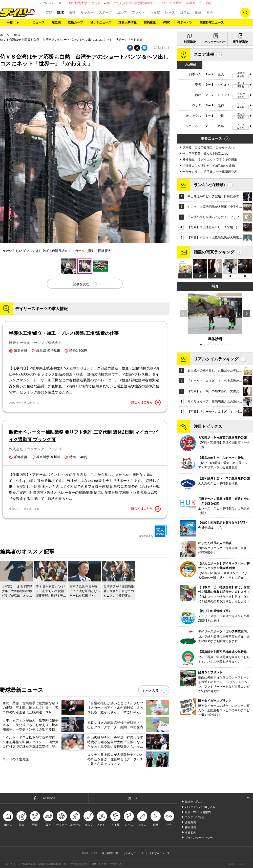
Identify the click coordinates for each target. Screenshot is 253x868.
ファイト (138, 13)
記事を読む (81, 284)
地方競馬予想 (78, 3)
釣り (209, 3)
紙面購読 (190, 42)
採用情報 (191, 827)
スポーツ (105, 13)
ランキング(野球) (209, 185)
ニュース (38, 22)
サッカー (87, 13)
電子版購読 (240, 42)
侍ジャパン (185, 22)
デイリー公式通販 (170, 3)
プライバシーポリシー (199, 838)
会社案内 (191, 822)
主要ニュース (211, 138)
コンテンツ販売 (195, 817)
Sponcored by (152, 531)
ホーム (5, 35)
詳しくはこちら (146, 403)
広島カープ (194, 3)
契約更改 (150, 22)
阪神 (72, 13)
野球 (60, 13)
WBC (167, 22)
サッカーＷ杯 (100, 3)
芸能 (49, 13)
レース (170, 13)
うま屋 (155, 13)
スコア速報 (204, 54)
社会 (210, 13)
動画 (198, 13)
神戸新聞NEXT (110, 853)
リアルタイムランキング (216, 359)
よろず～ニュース (159, 853)
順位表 (56, 22)
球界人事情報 (128, 22)
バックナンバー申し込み (200, 807)
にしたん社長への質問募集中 (134, 3)
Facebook (48, 798)
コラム (185, 13)
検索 (245, 13)
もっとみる (151, 690)
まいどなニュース (134, 853)
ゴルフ (122, 13)
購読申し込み (193, 802)
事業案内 (191, 833)
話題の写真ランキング (214, 252)
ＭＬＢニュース (101, 22)
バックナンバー (215, 42)
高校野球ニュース (212, 22)
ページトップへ (248, 798)
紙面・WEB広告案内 (198, 812)
